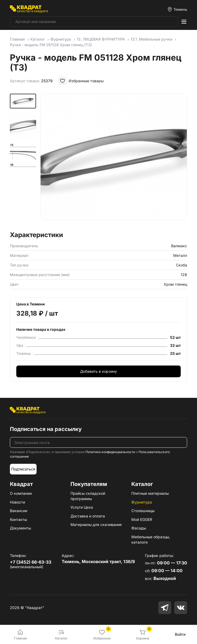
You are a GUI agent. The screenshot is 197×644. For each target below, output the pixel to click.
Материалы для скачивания (96, 525)
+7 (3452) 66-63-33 (31, 562)
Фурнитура (142, 502)
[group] (114, 161)
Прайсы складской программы (88, 496)
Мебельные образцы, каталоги (151, 539)
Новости (17, 502)
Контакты (18, 519)
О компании (21, 493)
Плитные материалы (150, 493)
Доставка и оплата (88, 516)
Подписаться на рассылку (46, 429)
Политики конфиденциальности (110, 452)
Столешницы (143, 511)
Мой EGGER (142, 519)
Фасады (139, 528)
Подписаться (23, 469)
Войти (180, 634)
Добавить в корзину (98, 371)
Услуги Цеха (82, 507)
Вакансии (19, 511)
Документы (20, 528)
